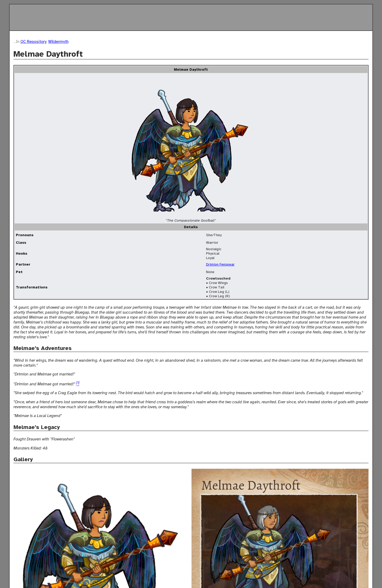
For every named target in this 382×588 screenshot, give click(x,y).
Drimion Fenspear (220, 264)
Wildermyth (58, 41)
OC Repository (33, 41)
